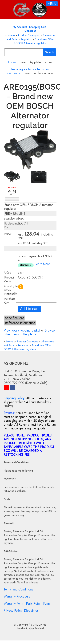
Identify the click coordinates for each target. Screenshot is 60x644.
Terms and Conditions (18, 589)
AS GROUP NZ (38, 625)
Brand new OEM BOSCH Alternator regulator (34, 41)
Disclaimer (31, 611)
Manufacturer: (13, 219)
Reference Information (20, 323)
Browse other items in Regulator (29, 332)
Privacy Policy (13, 611)
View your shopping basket (22, 330)
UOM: (8, 273)
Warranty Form (13, 604)
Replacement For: (12, 225)
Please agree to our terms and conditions (28, 71)
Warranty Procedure (17, 596)
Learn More (42, 264)
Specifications (14, 318)
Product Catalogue (29, 35)
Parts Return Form (38, 604)
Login (12, 62)
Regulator (26, 39)
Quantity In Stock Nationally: (11, 290)
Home (11, 35)
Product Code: (9, 279)
